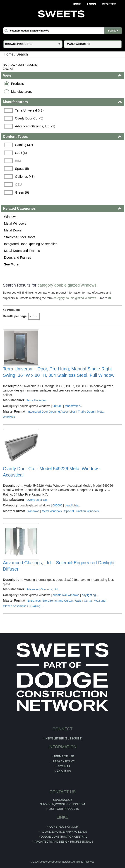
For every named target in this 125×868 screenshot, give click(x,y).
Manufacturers (22, 92)
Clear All (8, 69)
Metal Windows (15, 224)
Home (77, 4)
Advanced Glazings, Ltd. (42, 589)
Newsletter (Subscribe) (64, 739)
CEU (18, 185)
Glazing (35, 606)
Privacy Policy (64, 761)
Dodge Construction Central (64, 837)
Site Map (64, 766)
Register (109, 4)
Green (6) (22, 192)
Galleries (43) (25, 177)
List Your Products (64, 809)
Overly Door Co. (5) (29, 118)
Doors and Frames (18, 258)
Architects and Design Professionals (64, 842)
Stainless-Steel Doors (20, 237)
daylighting (89, 595)
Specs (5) (22, 169)
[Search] (62, 31)
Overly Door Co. (37, 500)
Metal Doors (13, 230)
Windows (11, 217)
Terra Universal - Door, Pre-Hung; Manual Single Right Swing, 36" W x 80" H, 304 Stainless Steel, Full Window (59, 372)
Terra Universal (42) (29, 110)
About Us (64, 771)
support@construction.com (62, 804)
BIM (18, 161)
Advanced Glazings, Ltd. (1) (35, 126)
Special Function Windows (81, 511)
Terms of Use (64, 756)
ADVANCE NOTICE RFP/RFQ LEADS (64, 832)
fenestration (72, 406)
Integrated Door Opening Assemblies (31, 244)
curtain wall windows (66, 595)
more (104, 298)
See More (11, 264)
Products (18, 84)
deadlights (71, 505)
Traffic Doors (86, 412)
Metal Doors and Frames (22, 251)
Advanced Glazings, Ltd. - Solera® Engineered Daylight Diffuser (59, 566)
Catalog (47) (24, 145)
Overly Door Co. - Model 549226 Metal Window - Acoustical (52, 472)
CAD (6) (21, 153)
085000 (57, 406)
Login (91, 4)
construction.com (64, 827)
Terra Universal (36, 400)
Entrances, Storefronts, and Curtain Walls (54, 601)
